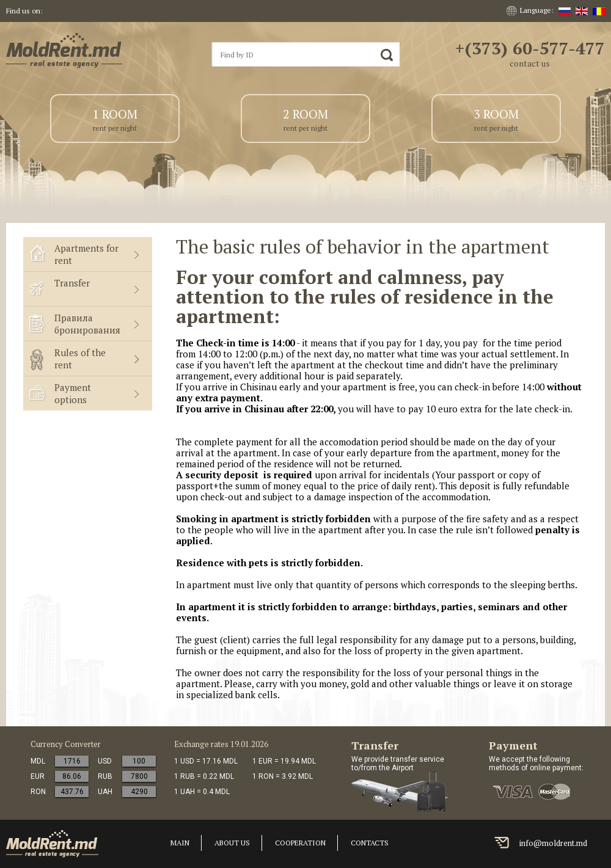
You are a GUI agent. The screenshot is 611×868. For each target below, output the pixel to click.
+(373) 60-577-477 (530, 48)
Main (180, 843)
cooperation (300, 843)
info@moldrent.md (553, 843)
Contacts (370, 843)
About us (232, 843)
